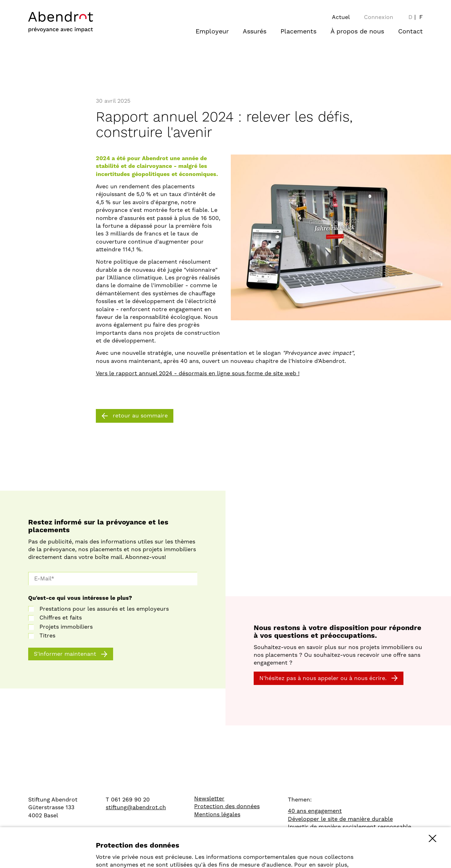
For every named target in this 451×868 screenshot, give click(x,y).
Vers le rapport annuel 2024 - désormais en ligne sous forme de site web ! (198, 373)
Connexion (379, 17)
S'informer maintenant (65, 654)
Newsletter (209, 799)
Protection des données (227, 806)
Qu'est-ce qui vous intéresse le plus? (80, 598)
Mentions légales (217, 814)
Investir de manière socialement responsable (350, 827)
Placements (298, 32)
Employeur (212, 32)
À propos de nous (357, 32)
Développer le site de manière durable (340, 819)
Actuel (341, 17)
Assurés (255, 32)
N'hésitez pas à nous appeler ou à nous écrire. (323, 678)
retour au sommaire (140, 416)
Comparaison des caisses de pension (338, 835)
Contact (410, 32)
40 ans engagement (315, 811)
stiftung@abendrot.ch (136, 807)
